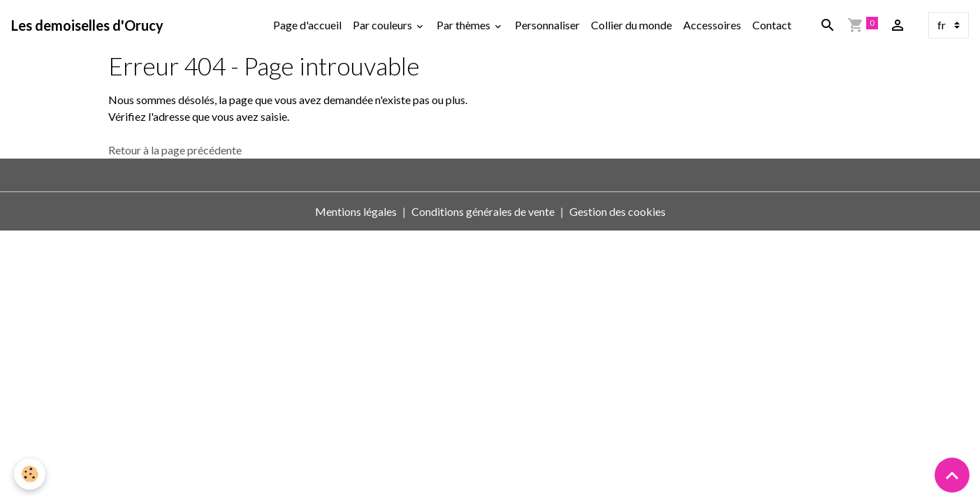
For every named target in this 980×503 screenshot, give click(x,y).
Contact (772, 25)
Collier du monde (631, 25)
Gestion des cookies (617, 211)
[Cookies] (30, 474)
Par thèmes (465, 25)
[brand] (87, 25)
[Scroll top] (952, 475)
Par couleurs (383, 25)
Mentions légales (356, 211)
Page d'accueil (307, 25)
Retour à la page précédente (175, 150)
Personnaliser (547, 25)
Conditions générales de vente (483, 211)
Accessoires (712, 25)
